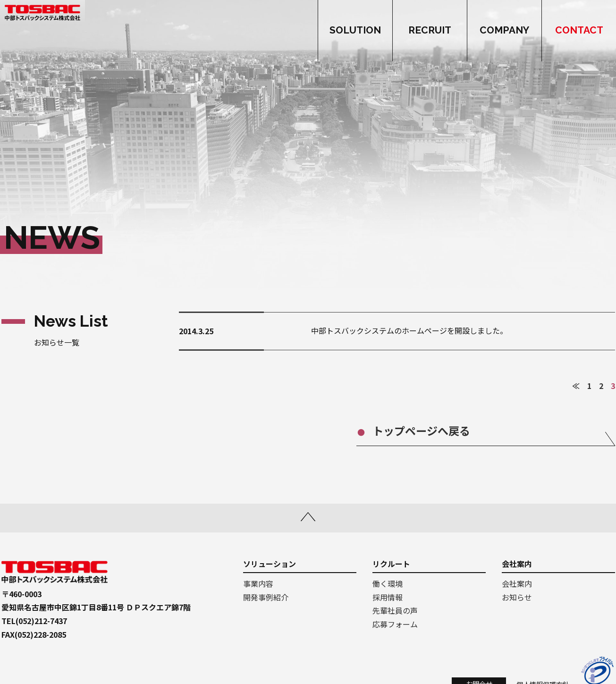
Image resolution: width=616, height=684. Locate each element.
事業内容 (258, 583)
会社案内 (517, 583)
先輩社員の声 (395, 610)
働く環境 (388, 583)
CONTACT (579, 30)
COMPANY (504, 30)
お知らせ (517, 597)
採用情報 (388, 597)
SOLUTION (355, 30)
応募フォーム (395, 624)
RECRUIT (430, 30)
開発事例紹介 (266, 597)
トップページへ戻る (443, 431)
